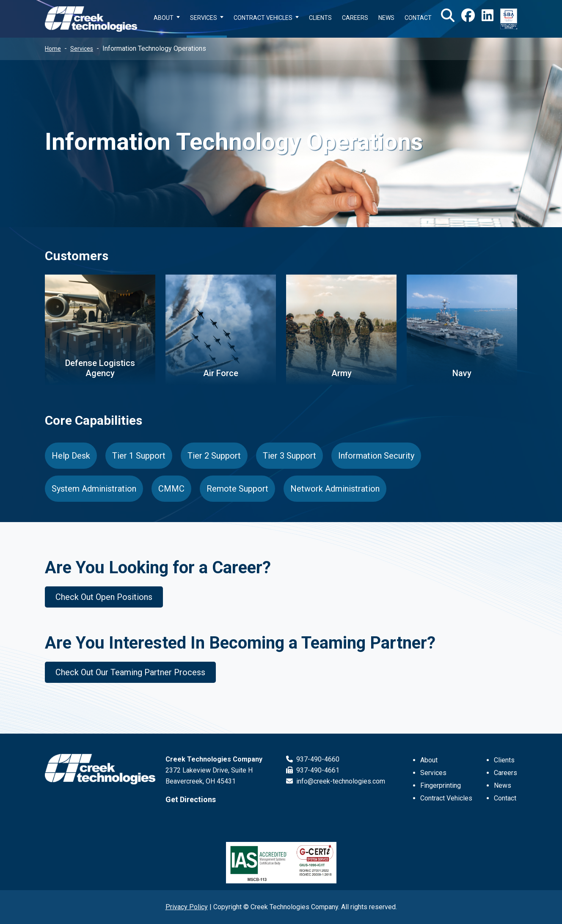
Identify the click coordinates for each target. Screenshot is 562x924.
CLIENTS (320, 18)
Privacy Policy (187, 907)
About (429, 760)
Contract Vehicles (446, 798)
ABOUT (164, 18)
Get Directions (191, 799)
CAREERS (355, 18)
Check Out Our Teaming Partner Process (130, 672)
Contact (505, 798)
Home (53, 49)
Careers (506, 773)
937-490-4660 (313, 759)
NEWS (386, 18)
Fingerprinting (441, 785)
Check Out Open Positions (104, 597)
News (503, 785)
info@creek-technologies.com (336, 781)
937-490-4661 (313, 770)
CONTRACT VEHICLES (263, 18)
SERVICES (204, 18)
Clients (504, 760)
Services (82, 49)
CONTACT (418, 18)
